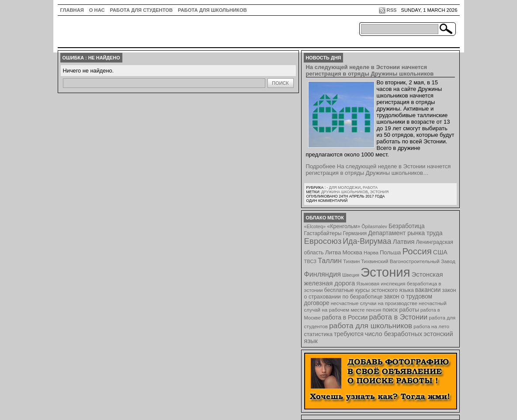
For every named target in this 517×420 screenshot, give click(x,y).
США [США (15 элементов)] (440, 252)
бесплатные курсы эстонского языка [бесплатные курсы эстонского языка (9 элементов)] (369, 290)
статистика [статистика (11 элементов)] (318, 334)
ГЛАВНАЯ (72, 10)
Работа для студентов (141, 10)
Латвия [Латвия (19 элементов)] (403, 241)
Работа (370, 187)
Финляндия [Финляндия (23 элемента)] (323, 274)
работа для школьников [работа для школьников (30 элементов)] (371, 326)
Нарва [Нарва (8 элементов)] (371, 252)
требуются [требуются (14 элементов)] (349, 334)
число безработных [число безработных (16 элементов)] (394, 334)
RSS (392, 10)
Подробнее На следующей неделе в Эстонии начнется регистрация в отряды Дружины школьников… (378, 170)
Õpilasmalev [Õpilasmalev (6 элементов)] (374, 226)
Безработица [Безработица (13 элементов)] (407, 226)
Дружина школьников (345, 192)
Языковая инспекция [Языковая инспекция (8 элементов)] (381, 283)
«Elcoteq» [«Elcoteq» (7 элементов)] (315, 226)
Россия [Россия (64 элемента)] (417, 251)
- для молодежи (344, 187)
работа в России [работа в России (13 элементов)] (345, 318)
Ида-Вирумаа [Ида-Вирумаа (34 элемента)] (367, 241)
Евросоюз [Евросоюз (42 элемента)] (323, 241)
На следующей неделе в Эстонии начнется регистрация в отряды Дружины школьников (370, 70)
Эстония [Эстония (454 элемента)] (385, 272)
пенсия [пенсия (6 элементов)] (374, 310)
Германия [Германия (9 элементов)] (355, 233)
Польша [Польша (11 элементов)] (390, 252)
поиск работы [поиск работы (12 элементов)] (401, 310)
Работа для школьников (212, 10)
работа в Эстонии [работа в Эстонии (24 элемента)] (398, 317)
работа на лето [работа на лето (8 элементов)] (431, 326)
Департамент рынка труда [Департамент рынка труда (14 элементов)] (405, 233)
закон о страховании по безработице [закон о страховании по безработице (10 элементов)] (380, 293)
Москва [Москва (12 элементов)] (352, 252)
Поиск (280, 83)
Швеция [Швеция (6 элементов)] (351, 275)
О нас (97, 10)
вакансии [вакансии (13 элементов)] (428, 290)
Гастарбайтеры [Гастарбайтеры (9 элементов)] (323, 233)
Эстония (380, 192)
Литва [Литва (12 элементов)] (333, 252)
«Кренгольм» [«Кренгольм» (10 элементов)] (344, 226)
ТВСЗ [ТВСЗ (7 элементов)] (311, 261)
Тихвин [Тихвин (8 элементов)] (351, 261)
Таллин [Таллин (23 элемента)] (330, 260)
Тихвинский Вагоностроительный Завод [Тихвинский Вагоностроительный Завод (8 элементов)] (408, 261)
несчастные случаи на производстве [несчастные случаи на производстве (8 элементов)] (374, 303)
